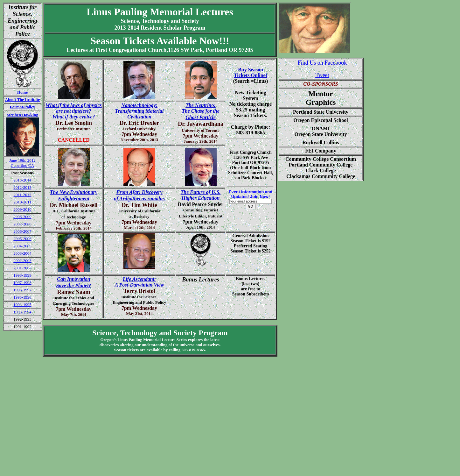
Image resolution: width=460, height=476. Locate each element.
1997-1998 (22, 283)
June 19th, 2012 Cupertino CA (22, 163)
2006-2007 (22, 231)
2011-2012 (23, 195)
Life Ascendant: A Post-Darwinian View (139, 282)
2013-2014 (22, 180)
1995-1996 (22, 297)
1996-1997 (22, 290)
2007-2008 (22, 224)
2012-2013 (22, 187)
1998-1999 (22, 275)
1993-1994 (22, 312)
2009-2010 (22, 209)
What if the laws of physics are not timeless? (73, 111)
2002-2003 (22, 261)
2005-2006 (22, 239)
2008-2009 (22, 217)
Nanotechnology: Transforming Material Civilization (139, 111)
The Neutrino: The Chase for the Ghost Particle (201, 111)
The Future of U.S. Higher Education (201, 195)
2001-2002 (22, 268)
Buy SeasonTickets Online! (251, 72)
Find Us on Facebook (322, 63)
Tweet (322, 75)
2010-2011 (23, 202)
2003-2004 (22, 253)
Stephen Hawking (22, 115)
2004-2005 (22, 246)
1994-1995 (22, 305)
